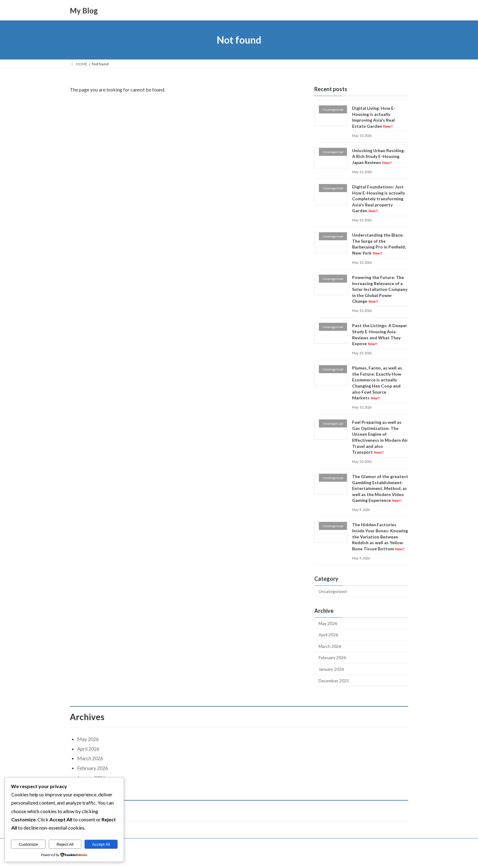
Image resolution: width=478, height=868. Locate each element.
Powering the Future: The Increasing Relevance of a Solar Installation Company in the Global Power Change (380, 289)
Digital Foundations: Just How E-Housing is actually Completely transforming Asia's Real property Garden (378, 199)
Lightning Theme (240, 857)
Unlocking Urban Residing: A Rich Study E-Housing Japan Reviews (378, 156)
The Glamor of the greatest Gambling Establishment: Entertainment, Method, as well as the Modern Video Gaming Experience (380, 488)
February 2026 (332, 658)
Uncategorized (333, 591)
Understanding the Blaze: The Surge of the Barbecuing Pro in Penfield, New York (379, 244)
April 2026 (328, 635)
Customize (28, 844)
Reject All (65, 844)
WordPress (212, 857)
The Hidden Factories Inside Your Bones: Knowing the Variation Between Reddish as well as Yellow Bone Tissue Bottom (380, 537)
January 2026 (331, 669)
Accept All (101, 844)
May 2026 (328, 623)
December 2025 (334, 681)
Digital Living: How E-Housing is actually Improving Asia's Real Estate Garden (374, 117)
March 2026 (330, 646)
